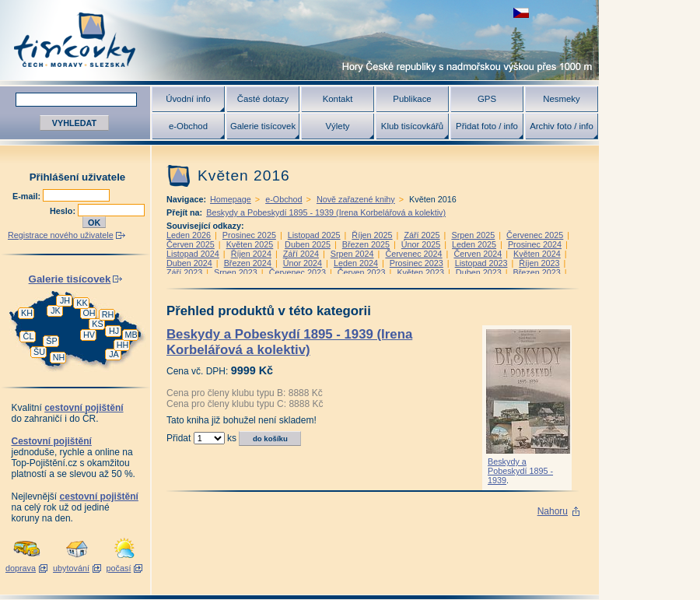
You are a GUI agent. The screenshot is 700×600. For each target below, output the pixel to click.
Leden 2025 (474, 244)
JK (56, 311)
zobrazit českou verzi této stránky (521, 13)
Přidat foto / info (487, 126)
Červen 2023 (362, 272)
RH (108, 314)
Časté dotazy (263, 99)
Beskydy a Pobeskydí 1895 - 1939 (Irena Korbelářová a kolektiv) (326, 212)
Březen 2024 (248, 263)
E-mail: (28, 196)
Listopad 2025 (314, 235)
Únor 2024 (303, 263)
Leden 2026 (189, 235)
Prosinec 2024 (535, 244)
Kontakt (338, 99)
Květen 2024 (537, 254)
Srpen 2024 (352, 254)
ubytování (71, 568)
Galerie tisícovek (263, 126)
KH (27, 313)
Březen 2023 (536, 272)
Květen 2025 (250, 244)
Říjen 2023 (539, 263)
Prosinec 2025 (249, 235)
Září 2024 (301, 254)
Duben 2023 (479, 272)
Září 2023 (184, 272)
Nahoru (553, 511)
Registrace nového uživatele (61, 235)
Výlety (337, 126)
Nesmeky (561, 99)
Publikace (412, 99)
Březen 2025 (366, 244)
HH (123, 345)
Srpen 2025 (473, 235)
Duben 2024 (189, 263)
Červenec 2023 (297, 272)
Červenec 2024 (413, 254)
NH (59, 357)
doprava (21, 568)
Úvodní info (188, 99)
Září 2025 (422, 235)
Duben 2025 (308, 244)
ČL (29, 336)
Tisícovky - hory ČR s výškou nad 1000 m (299, 40)
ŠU (39, 352)
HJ (114, 331)
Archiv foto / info (562, 126)
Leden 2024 (356, 263)
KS (97, 324)
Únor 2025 (421, 244)
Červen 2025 (191, 244)
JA (114, 354)
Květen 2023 (420, 272)
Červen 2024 (478, 254)
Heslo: (64, 211)
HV (89, 335)
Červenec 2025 (535, 235)
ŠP (51, 341)
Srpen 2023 (236, 272)
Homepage (231, 199)
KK (82, 303)
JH (65, 300)
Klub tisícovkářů (412, 126)
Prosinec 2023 (416, 263)
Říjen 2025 (372, 235)
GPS (487, 99)
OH (89, 313)
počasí (119, 568)
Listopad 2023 (481, 263)
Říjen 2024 (251, 254)
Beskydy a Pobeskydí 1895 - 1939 (520, 471)
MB (131, 335)
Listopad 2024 (193, 254)
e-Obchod (188, 126)
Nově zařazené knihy (356, 199)
